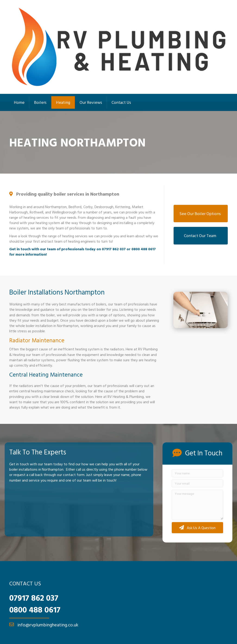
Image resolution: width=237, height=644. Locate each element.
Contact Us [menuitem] (121, 102)
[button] (197, 528)
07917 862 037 (34, 598)
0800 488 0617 (35, 609)
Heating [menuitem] (63, 102)
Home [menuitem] (19, 102)
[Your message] (197, 505)
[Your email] (197, 483)
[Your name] (197, 473)
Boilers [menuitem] (40, 102)
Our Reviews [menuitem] (91, 102)
